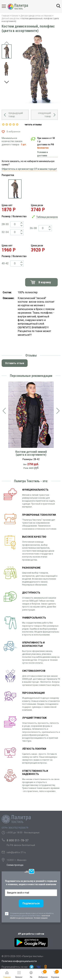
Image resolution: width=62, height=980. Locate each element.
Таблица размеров (47, 217)
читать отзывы (33, 125)
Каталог (7, 6)
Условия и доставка (42, 154)
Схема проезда (15, 865)
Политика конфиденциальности (19, 961)
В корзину (45, 282)
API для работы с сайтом (31, 934)
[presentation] (4, 411)
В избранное (13, 132)
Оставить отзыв (15, 363)
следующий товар (44, 115)
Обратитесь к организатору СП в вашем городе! (29, 169)
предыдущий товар (16, 115)
